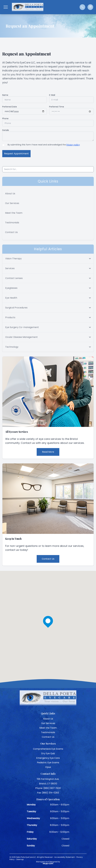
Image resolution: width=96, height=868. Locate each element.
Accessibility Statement (64, 857)
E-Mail (52, 95)
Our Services (12, 203)
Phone (5, 118)
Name (5, 95)
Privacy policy (73, 145)
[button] (6, 7)
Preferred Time (57, 107)
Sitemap (20, 859)
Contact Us (11, 232)
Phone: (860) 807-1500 (48, 788)
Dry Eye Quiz (48, 753)
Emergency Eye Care (48, 758)
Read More (48, 452)
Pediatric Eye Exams (48, 763)
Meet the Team (14, 213)
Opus (48, 767)
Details (6, 130)
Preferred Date (10, 107)
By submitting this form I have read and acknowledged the (44, 145)
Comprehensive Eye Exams (48, 749)
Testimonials (12, 223)
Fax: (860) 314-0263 (48, 793)
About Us (10, 194)
